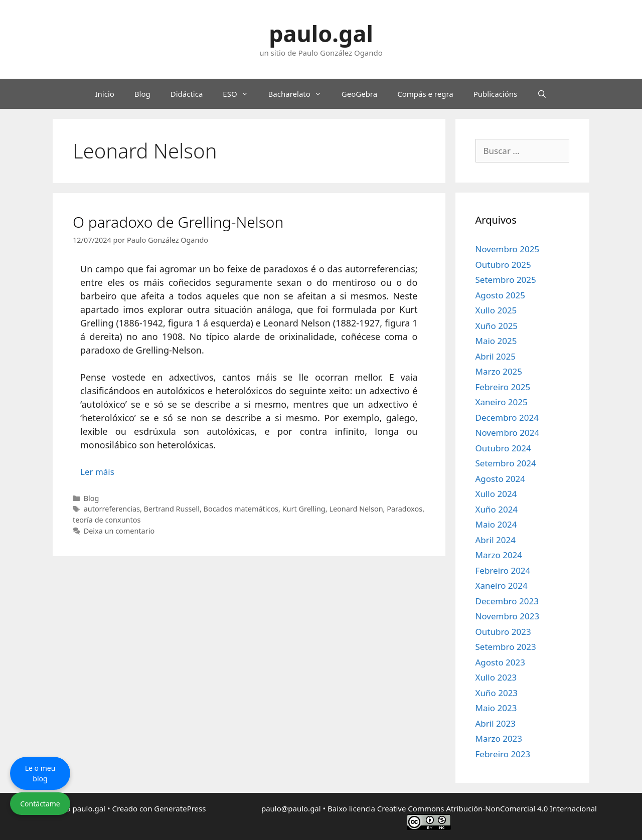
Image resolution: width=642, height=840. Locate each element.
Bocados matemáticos (241, 509)
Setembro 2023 (506, 647)
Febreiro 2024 (503, 570)
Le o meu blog (40, 773)
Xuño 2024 (497, 509)
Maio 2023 (496, 708)
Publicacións (496, 94)
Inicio (104, 94)
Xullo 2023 (496, 677)
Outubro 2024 (503, 448)
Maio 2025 (496, 341)
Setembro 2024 (506, 463)
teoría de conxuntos (107, 520)
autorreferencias (112, 509)
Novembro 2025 (508, 249)
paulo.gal (321, 33)
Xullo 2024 (496, 494)
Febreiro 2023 (503, 754)
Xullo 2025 (496, 310)
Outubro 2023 (503, 632)
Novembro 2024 (508, 433)
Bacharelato (300, 94)
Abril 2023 (496, 723)
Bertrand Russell (172, 509)
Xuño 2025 (497, 326)
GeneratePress (180, 808)
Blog (142, 94)
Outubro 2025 (503, 265)
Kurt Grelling (304, 509)
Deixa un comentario (119, 531)
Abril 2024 (496, 540)
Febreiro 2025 (503, 387)
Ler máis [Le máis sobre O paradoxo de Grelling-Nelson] (97, 472)
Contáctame (40, 804)
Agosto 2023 (500, 662)
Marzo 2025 (499, 371)
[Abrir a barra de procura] (542, 94)
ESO (240, 94)
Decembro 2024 (507, 417)
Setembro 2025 (506, 280)
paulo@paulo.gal (291, 808)
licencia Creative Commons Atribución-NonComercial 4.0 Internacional (473, 808)
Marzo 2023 (499, 738)
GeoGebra (359, 94)
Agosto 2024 (500, 479)
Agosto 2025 (500, 295)
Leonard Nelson (356, 509)
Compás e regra (425, 94)
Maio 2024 (496, 524)
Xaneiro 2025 (502, 402)
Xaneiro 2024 (502, 585)
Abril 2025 (496, 356)
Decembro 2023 (507, 601)
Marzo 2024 (499, 555)
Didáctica (187, 94)
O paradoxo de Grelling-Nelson (178, 222)
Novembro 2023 (508, 616)
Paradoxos (405, 509)
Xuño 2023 (497, 693)
